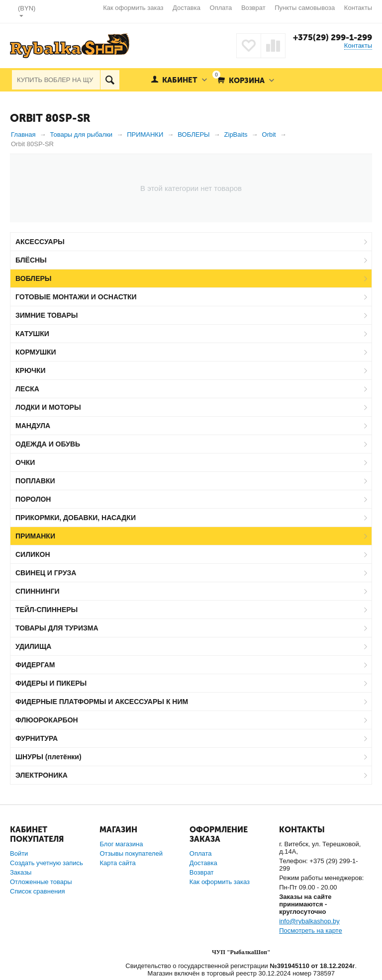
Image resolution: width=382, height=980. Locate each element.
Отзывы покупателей (131, 853)
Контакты (358, 8)
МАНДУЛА (33, 426)
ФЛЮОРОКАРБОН (47, 720)
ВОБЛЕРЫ (34, 278)
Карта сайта (117, 863)
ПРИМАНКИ (35, 536)
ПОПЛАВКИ (35, 481)
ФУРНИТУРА (37, 738)
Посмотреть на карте (310, 931)
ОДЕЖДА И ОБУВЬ (48, 444)
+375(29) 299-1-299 (333, 37)
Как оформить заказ (133, 8)
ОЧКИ (25, 462)
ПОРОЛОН (33, 499)
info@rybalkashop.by (309, 921)
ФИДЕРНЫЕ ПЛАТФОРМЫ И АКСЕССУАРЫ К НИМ (102, 702)
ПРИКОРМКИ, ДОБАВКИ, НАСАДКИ (76, 518)
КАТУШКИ (32, 334)
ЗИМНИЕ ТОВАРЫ (47, 315)
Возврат (253, 8)
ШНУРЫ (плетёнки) (48, 757)
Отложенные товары (41, 882)
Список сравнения (38, 891)
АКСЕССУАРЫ (40, 242)
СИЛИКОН (33, 554)
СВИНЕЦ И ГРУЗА (46, 573)
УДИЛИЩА (33, 646)
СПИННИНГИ (38, 591)
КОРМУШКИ (36, 352)
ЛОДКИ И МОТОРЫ (48, 407)
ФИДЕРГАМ (35, 665)
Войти (19, 853)
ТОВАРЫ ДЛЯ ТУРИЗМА (57, 628)
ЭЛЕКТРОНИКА (42, 775)
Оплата (221, 8)
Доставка (187, 8)
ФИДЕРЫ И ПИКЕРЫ (51, 683)
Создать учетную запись (47, 863)
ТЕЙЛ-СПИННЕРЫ (47, 610)
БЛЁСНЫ (31, 260)
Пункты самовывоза (305, 8)
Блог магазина (121, 844)
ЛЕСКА (27, 389)
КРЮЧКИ (31, 370)
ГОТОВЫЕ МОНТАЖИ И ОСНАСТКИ (76, 297)
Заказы (21, 872)
